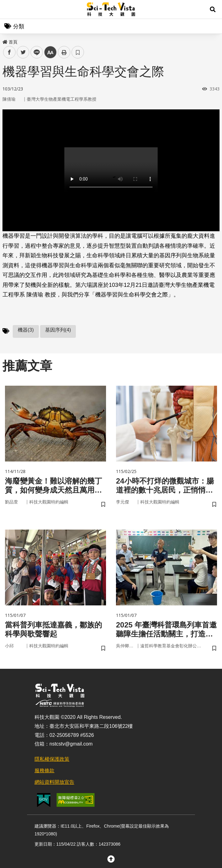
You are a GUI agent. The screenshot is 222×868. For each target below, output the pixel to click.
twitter (23, 52)
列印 (64, 52)
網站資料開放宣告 (54, 782)
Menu (9, 9)
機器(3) (26, 330)
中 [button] (50, 52)
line (35, 52)
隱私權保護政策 (52, 759)
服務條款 (44, 771)
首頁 (10, 42)
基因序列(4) (58, 330)
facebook (9, 52)
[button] (213, 9)
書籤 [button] (78, 52)
